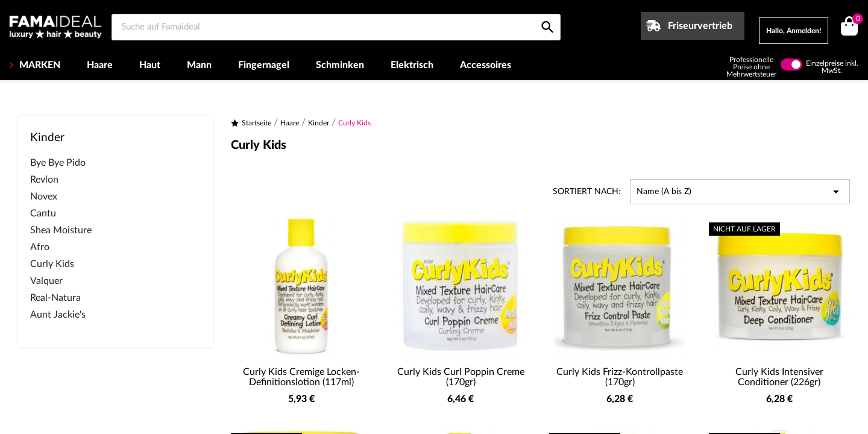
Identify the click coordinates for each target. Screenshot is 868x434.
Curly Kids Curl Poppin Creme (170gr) (461, 377)
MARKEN (39, 65)
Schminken (340, 65)
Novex (44, 197)
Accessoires (486, 65)
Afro (40, 247)
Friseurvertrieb (700, 26)
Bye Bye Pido (58, 163)
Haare (100, 65)
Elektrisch (412, 65)
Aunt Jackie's (58, 315)
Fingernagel (264, 65)
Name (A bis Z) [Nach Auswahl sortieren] (740, 192)
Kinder (47, 138)
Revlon (44, 180)
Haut (150, 65)
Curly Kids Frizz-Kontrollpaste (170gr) (620, 377)
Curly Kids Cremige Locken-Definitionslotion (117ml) (301, 377)
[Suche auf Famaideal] (336, 27)
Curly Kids (52, 264)
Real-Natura (55, 298)
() (856, 20)
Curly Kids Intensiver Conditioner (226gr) (779, 377)
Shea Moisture (61, 230)
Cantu (43, 213)
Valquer (46, 281)
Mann (199, 65)
